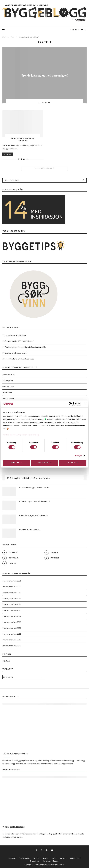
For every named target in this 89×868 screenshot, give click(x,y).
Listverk (63, 858)
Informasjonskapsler (51, 861)
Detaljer (78, 456)
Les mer (8, 154)
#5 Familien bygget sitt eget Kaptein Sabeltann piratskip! (24, 347)
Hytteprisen (7, 392)
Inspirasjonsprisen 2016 (12, 604)
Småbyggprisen (8, 398)
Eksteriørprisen (8, 375)
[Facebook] (71, 29)
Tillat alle (73, 463)
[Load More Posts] (44, 168)
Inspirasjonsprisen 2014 (12, 616)
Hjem (4, 37)
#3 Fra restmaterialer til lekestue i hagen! (18, 359)
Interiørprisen (8, 381)
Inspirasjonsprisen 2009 (12, 646)
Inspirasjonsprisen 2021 (12, 581)
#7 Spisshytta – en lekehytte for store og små (28, 478)
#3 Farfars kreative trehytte (29, 530)
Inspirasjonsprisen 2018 (12, 593)
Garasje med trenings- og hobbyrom (23, 139)
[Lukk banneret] (86, 404)
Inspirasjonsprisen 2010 (12, 640)
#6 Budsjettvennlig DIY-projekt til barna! (18, 341)
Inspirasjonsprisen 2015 (12, 610)
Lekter (46, 858)
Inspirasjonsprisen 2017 (12, 598)
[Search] (85, 29)
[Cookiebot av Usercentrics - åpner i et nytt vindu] (70, 404)
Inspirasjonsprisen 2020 (12, 587)
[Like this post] (40, 103)
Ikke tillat (16, 463)
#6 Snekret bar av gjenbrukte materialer (34, 488)
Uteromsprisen (8, 386)
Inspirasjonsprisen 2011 (12, 634)
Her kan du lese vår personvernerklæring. (21, 435)
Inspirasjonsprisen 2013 (12, 622)
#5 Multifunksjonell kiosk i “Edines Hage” (34, 502)
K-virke (37, 858)
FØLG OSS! (7, 661)
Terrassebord (25, 858)
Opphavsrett (75, 858)
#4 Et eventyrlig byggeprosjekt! (15, 353)
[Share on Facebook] (43, 103)
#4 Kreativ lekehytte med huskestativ (33, 516)
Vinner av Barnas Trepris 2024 (14, 335)
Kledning (12, 858)
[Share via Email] (49, 103)
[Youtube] (78, 29)
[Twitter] (65, 553)
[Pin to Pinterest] (46, 103)
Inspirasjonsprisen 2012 (12, 628)
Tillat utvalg (44, 463)
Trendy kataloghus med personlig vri (45, 75)
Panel (54, 858)
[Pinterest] (76, 29)
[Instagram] (73, 29)
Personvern (35, 861)
